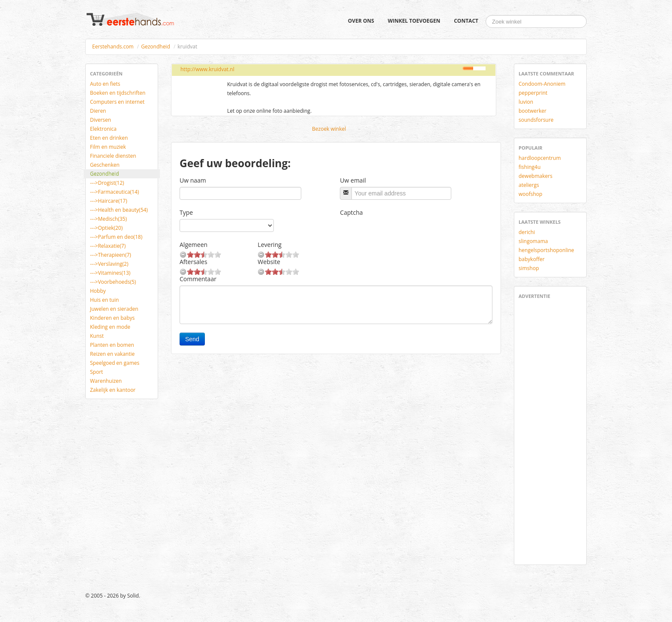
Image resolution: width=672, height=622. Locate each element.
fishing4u (529, 167)
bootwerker (532, 111)
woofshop (530, 194)
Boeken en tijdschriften (118, 93)
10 (218, 254)
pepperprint (533, 93)
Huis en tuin (104, 300)
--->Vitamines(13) (110, 273)
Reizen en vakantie (112, 354)
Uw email (353, 180)
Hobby (98, 291)
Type (186, 212)
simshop (529, 268)
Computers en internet (117, 102)
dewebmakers (535, 176)
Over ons (361, 21)
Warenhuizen (106, 381)
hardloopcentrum (540, 158)
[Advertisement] (544, 430)
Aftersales (193, 262)
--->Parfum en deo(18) (116, 237)
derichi (527, 232)
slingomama (533, 241)
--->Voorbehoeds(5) (113, 282)
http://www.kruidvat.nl (207, 69)
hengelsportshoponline (546, 250)
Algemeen (193, 245)
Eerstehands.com (113, 47)
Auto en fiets (105, 84)
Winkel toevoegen (414, 21)
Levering (269, 245)
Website (269, 262)
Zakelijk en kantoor (113, 390)
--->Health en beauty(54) (119, 210)
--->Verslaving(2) (109, 264)
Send (192, 339)
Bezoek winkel (329, 129)
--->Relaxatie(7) (108, 246)
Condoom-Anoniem (542, 84)
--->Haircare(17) (109, 201)
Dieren (98, 111)
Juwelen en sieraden (114, 309)
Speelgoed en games (115, 363)
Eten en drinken (109, 138)
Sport (96, 372)
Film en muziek (108, 147)
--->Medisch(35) (108, 219)
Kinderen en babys (112, 318)
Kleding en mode (110, 327)
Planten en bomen (112, 345)
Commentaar (198, 279)
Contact (466, 21)
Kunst (97, 336)
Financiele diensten (113, 156)
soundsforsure (536, 120)
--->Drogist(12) (107, 183)
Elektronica (103, 129)
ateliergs (529, 185)
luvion (526, 102)
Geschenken (105, 165)
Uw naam (193, 180)
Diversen (100, 120)
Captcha (351, 212)
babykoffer (532, 259)
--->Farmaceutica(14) (114, 192)
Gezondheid (155, 47)
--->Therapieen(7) (111, 255)
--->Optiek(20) (106, 228)
